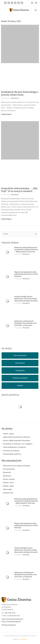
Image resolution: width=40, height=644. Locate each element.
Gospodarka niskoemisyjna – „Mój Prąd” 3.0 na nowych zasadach (19, 190)
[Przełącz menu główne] (36, 10)
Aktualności (15, 98)
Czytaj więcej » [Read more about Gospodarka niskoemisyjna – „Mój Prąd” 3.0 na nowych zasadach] (7, 219)
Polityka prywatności (9, 625)
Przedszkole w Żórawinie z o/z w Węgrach (18, 444)
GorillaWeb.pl (23, 639)
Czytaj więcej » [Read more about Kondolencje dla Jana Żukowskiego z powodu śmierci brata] (7, 114)
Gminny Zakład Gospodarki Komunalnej (16, 441)
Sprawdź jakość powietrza (12, 454)
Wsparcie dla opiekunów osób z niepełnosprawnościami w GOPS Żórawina (26, 274)
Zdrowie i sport (8, 483)
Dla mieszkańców (9, 469)
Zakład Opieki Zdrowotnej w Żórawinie (17, 437)
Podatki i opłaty (8, 434)
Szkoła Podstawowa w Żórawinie (14, 447)
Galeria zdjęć (7, 490)
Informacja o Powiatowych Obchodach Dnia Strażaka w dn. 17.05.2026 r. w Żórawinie (26, 323)
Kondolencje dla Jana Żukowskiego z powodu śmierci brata (20, 93)
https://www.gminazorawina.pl (12, 619)
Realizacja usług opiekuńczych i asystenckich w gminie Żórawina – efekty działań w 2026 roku (26, 250)
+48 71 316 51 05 (10, 613)
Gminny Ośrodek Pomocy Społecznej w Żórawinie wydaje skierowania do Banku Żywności (26, 299)
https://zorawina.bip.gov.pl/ (11, 622)
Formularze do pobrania (11, 451)
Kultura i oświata (9, 479)
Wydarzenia (7, 476)
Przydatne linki (8, 493)
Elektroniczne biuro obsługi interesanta (17, 466)
